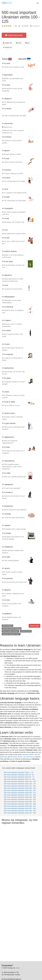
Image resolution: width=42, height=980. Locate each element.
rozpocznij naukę (14, 35)
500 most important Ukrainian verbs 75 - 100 (19, 779)
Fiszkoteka (36, 26)
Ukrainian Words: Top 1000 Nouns (23, 757)
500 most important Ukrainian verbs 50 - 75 (19, 777)
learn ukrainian (7, 626)
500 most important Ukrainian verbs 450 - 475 (20, 811)
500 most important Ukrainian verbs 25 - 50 (19, 775)
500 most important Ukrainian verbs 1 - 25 (19, 772)
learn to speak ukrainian (10, 631)
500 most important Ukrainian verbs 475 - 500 (20, 813)
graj (27, 43)
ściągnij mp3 (7, 43)
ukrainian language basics (11, 634)
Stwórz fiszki (34, 626)
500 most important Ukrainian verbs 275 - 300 (20, 795)
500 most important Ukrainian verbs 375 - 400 (20, 804)
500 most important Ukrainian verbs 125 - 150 (20, 781)
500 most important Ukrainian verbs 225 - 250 (20, 790)
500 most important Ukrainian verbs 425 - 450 (20, 808)
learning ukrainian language (12, 628)
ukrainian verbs (26, 631)
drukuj (19, 43)
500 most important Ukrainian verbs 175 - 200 (20, 786)
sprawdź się (7, 47)
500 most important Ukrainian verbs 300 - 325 (20, 797)
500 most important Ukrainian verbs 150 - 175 (20, 784)
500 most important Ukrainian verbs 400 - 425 (20, 806)
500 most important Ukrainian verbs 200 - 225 (20, 788)
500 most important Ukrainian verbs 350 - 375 (20, 802)
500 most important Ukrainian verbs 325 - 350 (20, 799)
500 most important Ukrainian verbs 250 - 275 (20, 793)
